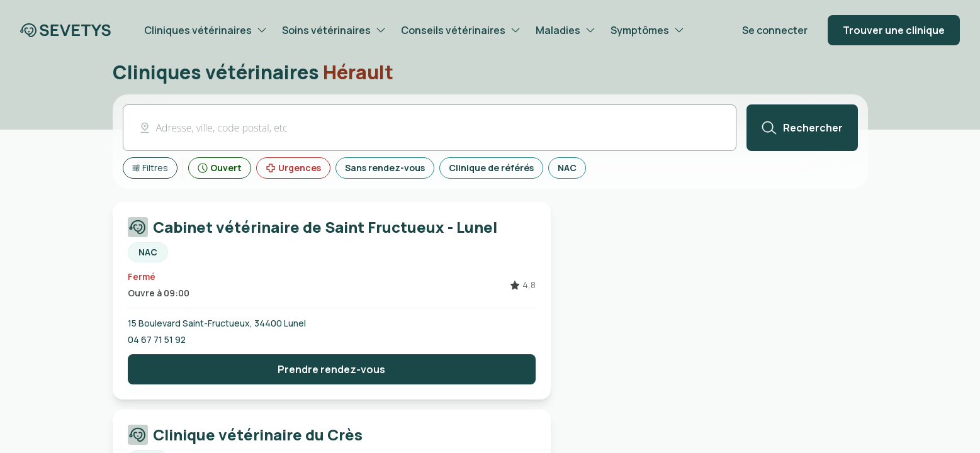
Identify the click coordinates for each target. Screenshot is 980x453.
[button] (430, 128)
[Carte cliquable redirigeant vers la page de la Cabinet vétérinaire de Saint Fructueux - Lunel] (332, 240)
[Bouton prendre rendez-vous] (332, 369)
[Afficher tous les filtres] (150, 168)
